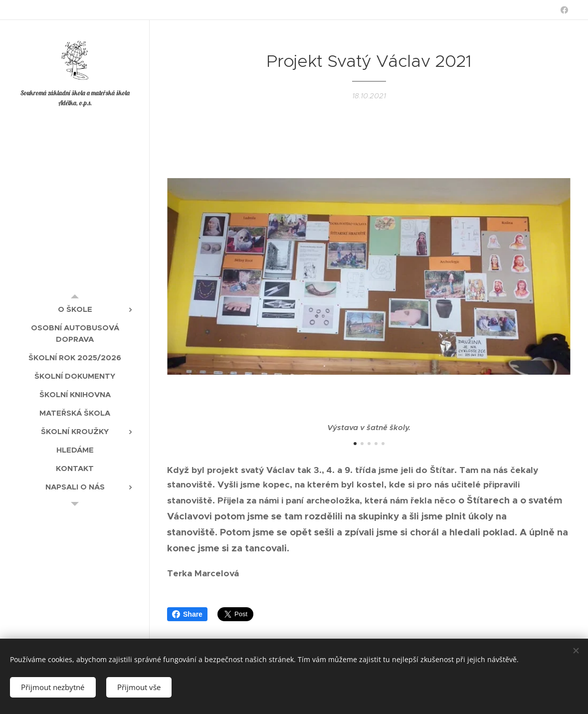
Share (187, 614)
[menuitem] (75, 309)
